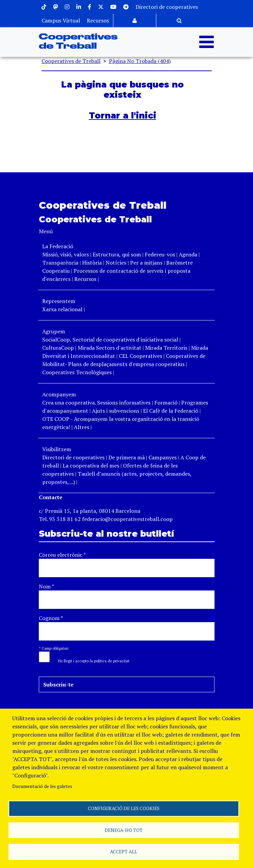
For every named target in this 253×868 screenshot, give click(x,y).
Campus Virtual (61, 20)
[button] (90, 660)
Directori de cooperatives (167, 7)
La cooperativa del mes (91, 465)
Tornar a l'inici (123, 115)
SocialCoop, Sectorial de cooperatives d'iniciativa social (110, 340)
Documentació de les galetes (42, 785)
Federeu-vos (160, 254)
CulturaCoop (58, 348)
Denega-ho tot (124, 829)
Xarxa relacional (62, 309)
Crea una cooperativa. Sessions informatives (96, 403)
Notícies (117, 263)
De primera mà (126, 457)
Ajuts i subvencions (116, 411)
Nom (46, 586)
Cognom (51, 618)
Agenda (189, 254)
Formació (166, 403)
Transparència (60, 263)
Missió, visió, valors (66, 254)
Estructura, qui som (117, 254)
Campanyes (163, 457)
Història (92, 263)
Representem (59, 301)
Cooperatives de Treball (71, 61)
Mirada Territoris (166, 348)
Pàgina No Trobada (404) (140, 61)
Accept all (124, 851)
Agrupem (54, 331)
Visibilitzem (57, 449)
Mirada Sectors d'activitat (109, 348)
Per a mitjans (146, 263)
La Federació (58, 246)
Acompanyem (59, 394)
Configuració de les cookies (124, 807)
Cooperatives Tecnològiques (77, 372)
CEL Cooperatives (140, 356)
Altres (82, 427)
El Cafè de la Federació (171, 411)
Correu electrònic (62, 555)
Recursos (98, 20)
